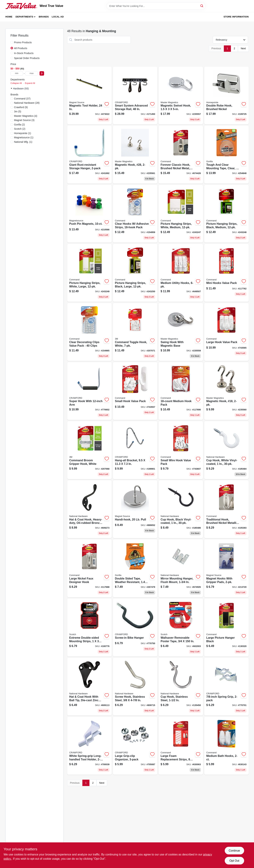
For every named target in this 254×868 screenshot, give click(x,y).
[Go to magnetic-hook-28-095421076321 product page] (135, 155)
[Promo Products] (12, 42)
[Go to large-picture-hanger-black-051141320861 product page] (226, 628)
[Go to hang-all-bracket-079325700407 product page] (135, 450)
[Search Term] (156, 6)
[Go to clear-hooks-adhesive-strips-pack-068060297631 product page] (135, 214)
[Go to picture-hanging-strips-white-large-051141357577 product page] (89, 273)
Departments (24, 17)
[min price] (17, 73)
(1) (23, 133)
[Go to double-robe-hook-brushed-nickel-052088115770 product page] (226, 96)
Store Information (236, 17)
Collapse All (16, 83)
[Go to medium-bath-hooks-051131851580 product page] (226, 746)
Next (243, 48)
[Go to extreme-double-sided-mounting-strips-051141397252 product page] (89, 628)
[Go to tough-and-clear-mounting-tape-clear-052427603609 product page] (226, 155)
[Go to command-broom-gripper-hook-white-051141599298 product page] (89, 450)
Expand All (30, 83)
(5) (18, 111)
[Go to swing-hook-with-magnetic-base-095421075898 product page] (181, 332)
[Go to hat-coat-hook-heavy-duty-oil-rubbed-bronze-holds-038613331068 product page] (89, 509)
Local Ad (58, 17)
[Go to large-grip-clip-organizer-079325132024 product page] (135, 746)
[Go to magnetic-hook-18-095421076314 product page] (226, 391)
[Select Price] (42, 73)
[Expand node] (12, 88)
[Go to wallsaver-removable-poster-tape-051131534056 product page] (181, 628)
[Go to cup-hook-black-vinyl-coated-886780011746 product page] (181, 509)
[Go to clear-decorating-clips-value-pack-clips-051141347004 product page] (89, 332)
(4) (26, 116)
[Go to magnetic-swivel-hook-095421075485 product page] (181, 96)
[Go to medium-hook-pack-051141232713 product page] (181, 391)
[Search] (202, 6)
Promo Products (23, 42)
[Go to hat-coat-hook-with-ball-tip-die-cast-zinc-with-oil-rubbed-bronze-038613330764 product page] (89, 687)
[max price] (32, 73)
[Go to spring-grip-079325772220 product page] (226, 687)
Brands (44, 17)
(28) (27, 103)
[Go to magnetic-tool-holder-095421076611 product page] (89, 96)
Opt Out (234, 861)
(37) (22, 99)
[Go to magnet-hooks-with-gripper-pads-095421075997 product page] (226, 568)
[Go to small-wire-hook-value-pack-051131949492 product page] (181, 450)
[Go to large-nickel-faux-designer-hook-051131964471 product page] (89, 568)
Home (9, 17)
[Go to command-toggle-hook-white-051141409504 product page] (135, 332)
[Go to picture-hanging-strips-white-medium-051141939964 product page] (181, 214)
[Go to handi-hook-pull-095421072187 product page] (135, 509)
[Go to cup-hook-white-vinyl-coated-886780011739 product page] (226, 450)
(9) (21, 107)
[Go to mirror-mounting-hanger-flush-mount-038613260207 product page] (181, 568)
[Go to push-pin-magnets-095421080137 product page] (89, 214)
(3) (24, 120)
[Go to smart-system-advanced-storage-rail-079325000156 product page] (135, 96)
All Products (21, 48)
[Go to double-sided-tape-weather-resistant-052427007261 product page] (135, 568)
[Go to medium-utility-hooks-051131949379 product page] (181, 273)
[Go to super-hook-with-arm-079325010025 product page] (89, 391)
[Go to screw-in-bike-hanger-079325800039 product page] (135, 628)
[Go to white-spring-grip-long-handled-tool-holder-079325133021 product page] (89, 746)
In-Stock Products (24, 53)
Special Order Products (27, 58)
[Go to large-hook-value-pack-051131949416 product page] (226, 332)
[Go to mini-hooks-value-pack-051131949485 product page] (226, 273)
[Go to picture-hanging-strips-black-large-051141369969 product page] (135, 273)
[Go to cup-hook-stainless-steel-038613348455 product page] (181, 687)
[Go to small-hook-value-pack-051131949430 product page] (135, 391)
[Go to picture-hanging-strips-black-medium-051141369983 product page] (226, 214)
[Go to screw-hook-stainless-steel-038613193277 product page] (135, 687)
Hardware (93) (21, 89)
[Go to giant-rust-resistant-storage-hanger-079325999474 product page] (89, 155)
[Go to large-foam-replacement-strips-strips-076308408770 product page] (181, 746)
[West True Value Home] (21, 6)
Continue (234, 851)
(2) (20, 125)
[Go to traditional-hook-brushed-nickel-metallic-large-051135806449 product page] (226, 509)
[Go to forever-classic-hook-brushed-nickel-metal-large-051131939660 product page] (181, 155)
